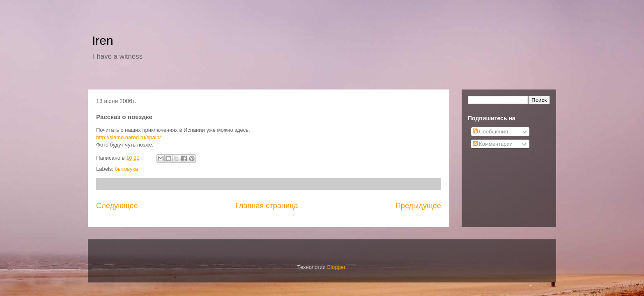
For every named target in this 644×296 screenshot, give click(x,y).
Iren (103, 40)
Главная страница (267, 206)
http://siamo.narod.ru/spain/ (129, 137)
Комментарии (493, 144)
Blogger (336, 267)
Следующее (117, 206)
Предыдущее (418, 206)
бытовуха (127, 169)
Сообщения (490, 132)
